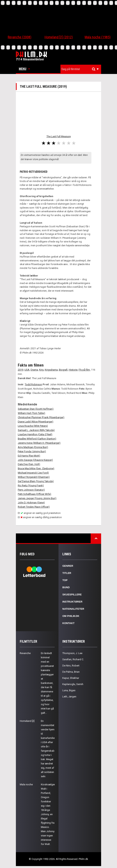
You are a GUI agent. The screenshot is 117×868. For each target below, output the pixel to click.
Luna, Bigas (69, 690)
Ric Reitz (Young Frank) (31, 486)
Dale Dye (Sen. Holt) (29, 464)
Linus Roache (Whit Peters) (33, 426)
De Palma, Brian (71, 672)
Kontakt (68, 623)
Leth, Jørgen (69, 697)
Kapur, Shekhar (71, 678)
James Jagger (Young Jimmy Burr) (37, 498)
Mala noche (26, 784)
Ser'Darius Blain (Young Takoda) (36, 481)
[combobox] (81, 69)
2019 (21, 370)
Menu (24, 69)
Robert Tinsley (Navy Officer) (34, 507)
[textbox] (82, 69)
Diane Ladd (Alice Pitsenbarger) (36, 422)
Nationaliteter (73, 609)
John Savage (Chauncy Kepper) (35, 460)
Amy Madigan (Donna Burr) (33, 447)
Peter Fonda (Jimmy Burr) (32, 451)
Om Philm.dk (71, 616)
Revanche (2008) (20, 37)
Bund (66, 587)
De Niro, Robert (71, 666)
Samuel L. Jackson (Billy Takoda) (36, 430)
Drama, (35, 370)
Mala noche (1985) (98, 37)
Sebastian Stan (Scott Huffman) (36, 409)
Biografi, (64, 370)
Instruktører (72, 602)
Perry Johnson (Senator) (31, 490)
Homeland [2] (27, 721)
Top (65, 580)
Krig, (42, 370)
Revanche (25, 653)
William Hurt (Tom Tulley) (31, 413)
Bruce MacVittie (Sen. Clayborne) (36, 468)
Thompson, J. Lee (72, 653)
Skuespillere (72, 595)
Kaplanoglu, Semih (73, 684)
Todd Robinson (33, 384)
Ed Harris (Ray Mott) (29, 456)
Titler (67, 573)
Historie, (73, 370)
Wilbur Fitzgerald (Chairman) (34, 477)
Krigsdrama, (52, 370)
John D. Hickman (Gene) (31, 503)
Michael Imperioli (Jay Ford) (33, 473)
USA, (27, 370)
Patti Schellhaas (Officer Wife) (34, 494)
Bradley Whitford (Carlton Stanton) (37, 439)
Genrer (68, 566)
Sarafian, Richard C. (73, 659)
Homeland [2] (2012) (59, 37)
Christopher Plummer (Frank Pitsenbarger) (41, 417)
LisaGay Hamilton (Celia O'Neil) (35, 434)
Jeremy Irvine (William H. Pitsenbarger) (39, 443)
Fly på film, (85, 370)
